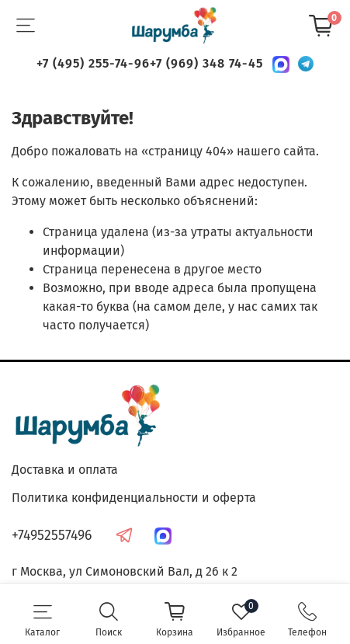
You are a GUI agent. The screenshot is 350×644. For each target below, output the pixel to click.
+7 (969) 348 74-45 (206, 63)
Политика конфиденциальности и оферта (134, 498)
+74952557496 (52, 536)
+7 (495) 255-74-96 (93, 63)
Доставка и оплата (65, 470)
